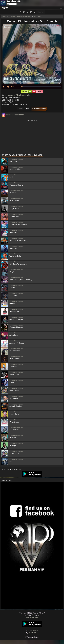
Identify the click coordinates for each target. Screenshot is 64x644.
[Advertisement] (32, 137)
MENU (5, 8)
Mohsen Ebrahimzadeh (19, 95)
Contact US (33, 633)
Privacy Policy (33, 631)
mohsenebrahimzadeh (15, 115)
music (13, 17)
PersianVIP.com (32, 618)
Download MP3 (39, 109)
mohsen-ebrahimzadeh (24, 17)
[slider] (41, 87)
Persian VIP (5, 17)
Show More (41, 12)
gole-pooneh (37, 17)
